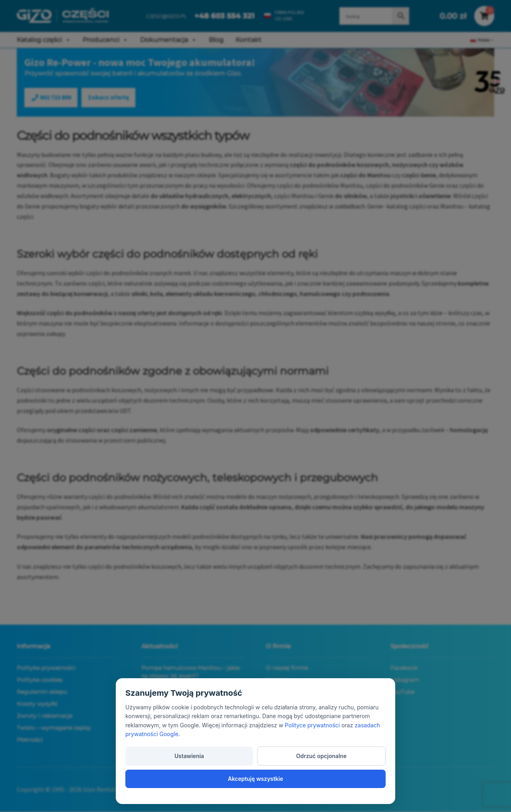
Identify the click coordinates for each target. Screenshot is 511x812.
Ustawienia (167, 778)
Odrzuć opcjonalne (255, 778)
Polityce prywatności (312, 747)
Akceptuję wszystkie (344, 778)
